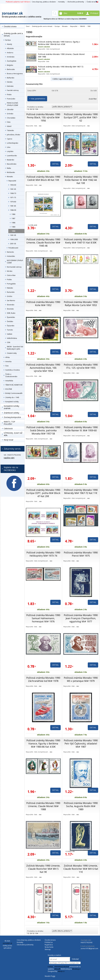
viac (40, 126)
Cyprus (10, 139)
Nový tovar (9, 440)
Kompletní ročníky (12, 402)
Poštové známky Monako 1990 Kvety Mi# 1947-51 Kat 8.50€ (81, 241)
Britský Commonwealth (14, 393)
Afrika (7, 357)
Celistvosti (8, 428)
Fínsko (9, 95)
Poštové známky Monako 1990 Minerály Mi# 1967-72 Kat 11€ (81, 491)
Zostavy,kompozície (12, 417)
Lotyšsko (10, 151)
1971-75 (13, 198)
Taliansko (10, 130)
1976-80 (13, 202)
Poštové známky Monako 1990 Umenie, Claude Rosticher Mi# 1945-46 (43, 243)
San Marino (11, 300)
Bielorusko (11, 69)
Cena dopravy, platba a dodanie (44, 2)
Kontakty (62, 2)
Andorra (10, 53)
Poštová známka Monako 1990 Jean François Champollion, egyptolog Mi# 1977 (81, 618)
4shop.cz (61, 971)
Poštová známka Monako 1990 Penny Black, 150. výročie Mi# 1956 (43, 117)
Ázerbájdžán (12, 61)
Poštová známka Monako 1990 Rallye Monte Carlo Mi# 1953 (81, 304)
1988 (13, 223)
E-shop (50, 967)
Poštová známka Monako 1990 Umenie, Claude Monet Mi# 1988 (43, 806)
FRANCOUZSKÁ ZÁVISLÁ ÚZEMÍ (12, 104)
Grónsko (10, 114)
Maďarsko (11, 160)
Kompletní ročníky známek (11, 407)
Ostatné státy (12, 353)
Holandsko (11, 256)
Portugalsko (11, 284)
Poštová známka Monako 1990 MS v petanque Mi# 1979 (81, 679)
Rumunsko (11, 292)
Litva (9, 147)
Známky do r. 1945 (12, 397)
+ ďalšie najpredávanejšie (62, 79)
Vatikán (10, 334)
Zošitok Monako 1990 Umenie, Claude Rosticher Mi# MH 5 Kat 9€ (43, 869)
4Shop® (57, 969)
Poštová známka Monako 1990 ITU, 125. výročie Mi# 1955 (81, 366)
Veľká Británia (12, 338)
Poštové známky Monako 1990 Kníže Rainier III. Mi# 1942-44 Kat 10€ (81, 180)
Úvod (28, 26)
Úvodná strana (10, 26)
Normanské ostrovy (14, 267)
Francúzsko (11, 99)
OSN (9, 342)
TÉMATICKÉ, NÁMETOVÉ (14, 385)
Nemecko (10, 252)
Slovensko (11, 305)
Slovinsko (10, 309)
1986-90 (13, 210)
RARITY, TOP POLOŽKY (9, 423)
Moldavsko (11, 172)
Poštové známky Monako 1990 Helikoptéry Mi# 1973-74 (43, 554)
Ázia (7, 366)
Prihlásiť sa (49, 942)
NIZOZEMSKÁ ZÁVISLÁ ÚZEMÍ (15, 262)
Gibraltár (10, 109)
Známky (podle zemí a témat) (13, 35)
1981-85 (13, 206)
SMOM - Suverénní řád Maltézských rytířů (15, 348)
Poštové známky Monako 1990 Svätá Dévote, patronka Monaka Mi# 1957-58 (43, 430)
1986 (13, 214)
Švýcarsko (11, 326)
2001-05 (13, 244)
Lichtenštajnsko (13, 143)
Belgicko (10, 65)
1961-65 (13, 189)
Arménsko (11, 57)
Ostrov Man (11, 275)
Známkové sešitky (11, 413)
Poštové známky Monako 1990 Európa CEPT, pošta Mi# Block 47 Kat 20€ (43, 493)
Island (9, 126)
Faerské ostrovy (13, 90)
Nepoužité (12, 181)
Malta (9, 168)
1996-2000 (14, 239)
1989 (13, 227)
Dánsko (10, 82)
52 (33, 109)
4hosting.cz (76, 969)
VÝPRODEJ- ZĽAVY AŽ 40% (13, 434)
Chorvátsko (11, 118)
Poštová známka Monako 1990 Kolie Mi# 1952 (43, 304)
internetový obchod (62, 967)
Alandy (9, 44)
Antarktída (9, 381)
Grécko (10, 296)
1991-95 (13, 235)
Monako (10, 177)
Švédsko (10, 321)
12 (28, 109)
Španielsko (11, 317)
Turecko (10, 330)
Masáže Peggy (50, 976)
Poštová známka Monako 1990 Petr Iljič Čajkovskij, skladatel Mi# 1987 (81, 744)
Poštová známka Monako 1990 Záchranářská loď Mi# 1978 (43, 679)
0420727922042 (87, 942)
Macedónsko (12, 164)
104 (37, 109)
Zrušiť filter (93, 99)
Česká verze (92, 2)
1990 (13, 231)
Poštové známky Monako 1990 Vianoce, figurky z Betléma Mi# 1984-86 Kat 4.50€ (59, 43)
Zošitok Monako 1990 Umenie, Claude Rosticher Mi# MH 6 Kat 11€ (81, 869)
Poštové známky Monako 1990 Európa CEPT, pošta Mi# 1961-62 (81, 117)
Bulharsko (11, 78)
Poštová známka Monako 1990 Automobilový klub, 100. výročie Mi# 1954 (43, 368)
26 (31, 109)
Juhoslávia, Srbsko (14, 135)
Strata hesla (49, 947)
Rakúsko (10, 288)
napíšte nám (9, 458)
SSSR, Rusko (11, 313)
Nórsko (10, 271)
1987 (13, 218)
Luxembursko (12, 156)
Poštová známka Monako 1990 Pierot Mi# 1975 (81, 554)
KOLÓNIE (9, 389)
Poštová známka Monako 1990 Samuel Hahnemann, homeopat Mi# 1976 (43, 618)
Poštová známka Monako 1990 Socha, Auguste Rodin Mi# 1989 (81, 806)
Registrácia (49, 945)
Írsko (9, 122)
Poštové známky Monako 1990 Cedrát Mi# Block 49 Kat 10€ (43, 178)
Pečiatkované (13, 248)
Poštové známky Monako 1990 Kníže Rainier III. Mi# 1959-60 (81, 429)
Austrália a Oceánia (12, 370)
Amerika (8, 362)
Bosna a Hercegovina (15, 74)
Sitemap (48, 949)
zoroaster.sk (12, 13)
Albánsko (10, 48)
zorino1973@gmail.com (89, 948)
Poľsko (9, 280)
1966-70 (13, 193)
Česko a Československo (11, 375)
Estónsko (10, 86)
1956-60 (13, 185)
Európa (8, 40)
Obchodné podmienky (76, 2)
